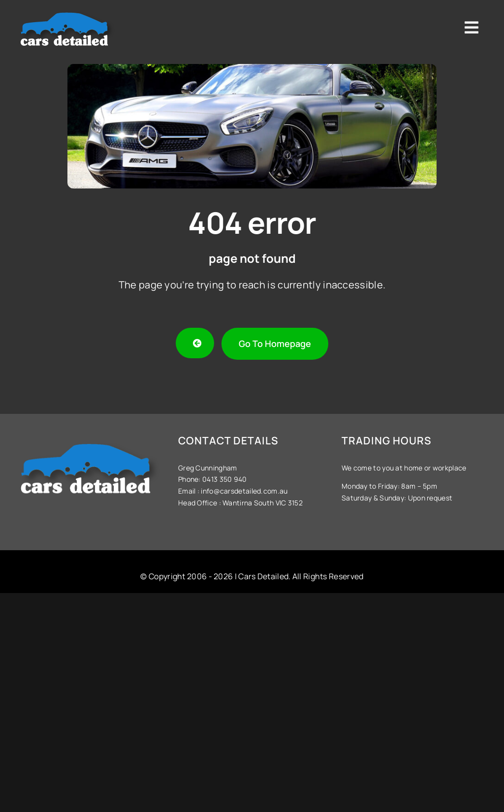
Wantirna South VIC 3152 (263, 503)
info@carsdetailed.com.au (244, 491)
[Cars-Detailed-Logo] (67, 11)
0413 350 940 (224, 479)
